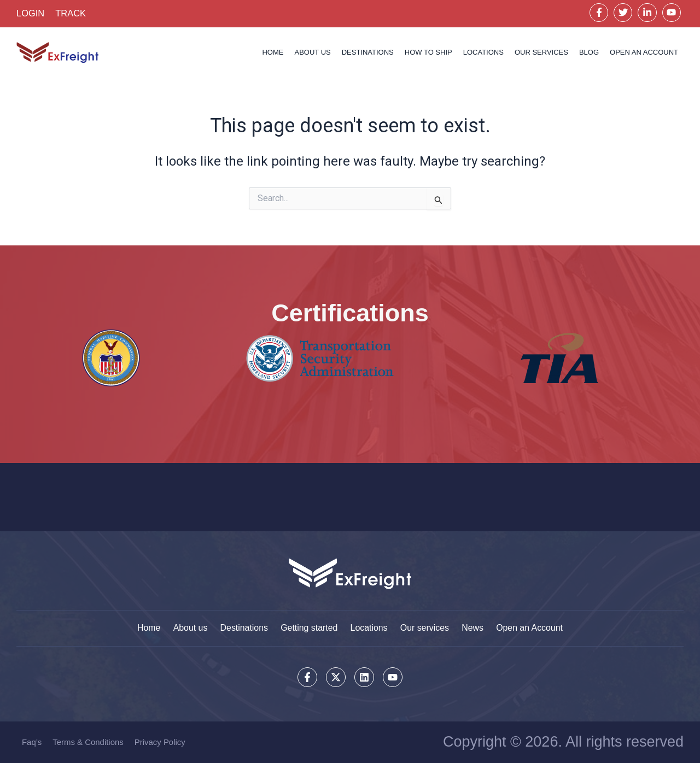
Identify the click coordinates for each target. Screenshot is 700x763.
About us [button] (312, 53)
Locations (369, 628)
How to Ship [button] (428, 53)
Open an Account (532, 628)
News (474, 628)
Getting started (309, 628)
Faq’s (32, 742)
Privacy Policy (160, 742)
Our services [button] (541, 53)
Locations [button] (483, 53)
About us (188, 628)
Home (273, 53)
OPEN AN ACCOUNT (644, 53)
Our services (425, 628)
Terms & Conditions (88, 742)
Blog (589, 53)
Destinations (368, 53)
